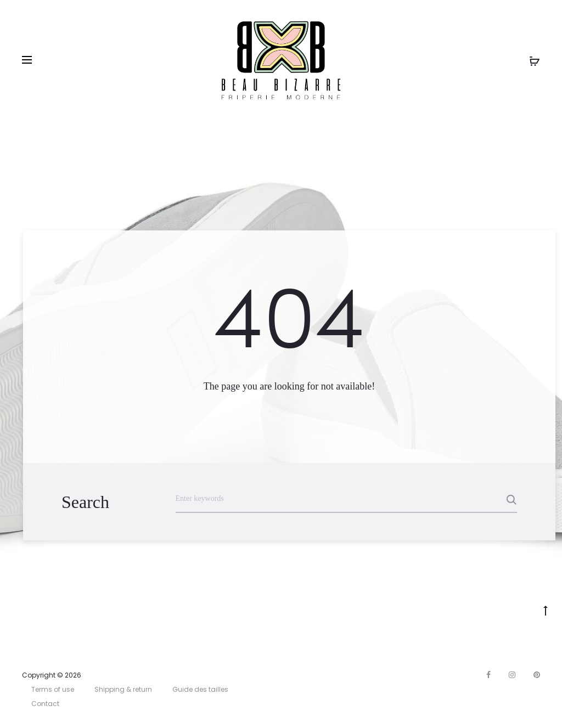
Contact (45, 704)
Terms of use (53, 689)
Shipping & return (123, 689)
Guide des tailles (200, 689)
